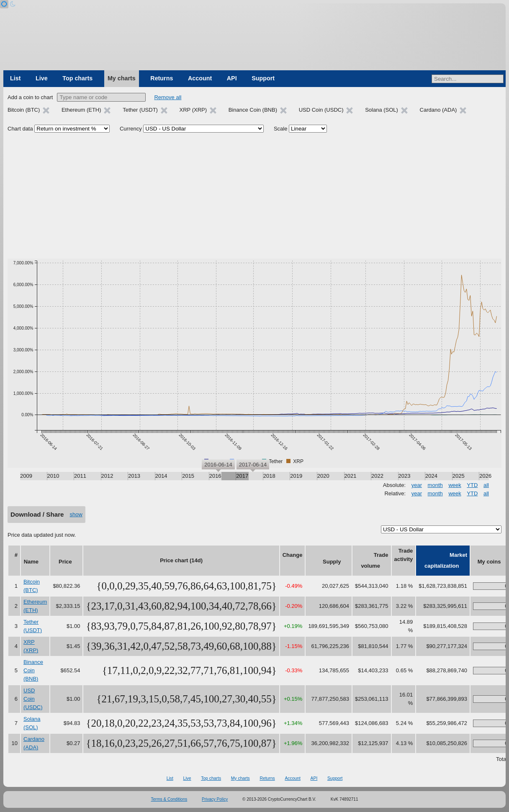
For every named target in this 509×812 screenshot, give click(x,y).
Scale (281, 129)
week (455, 485)
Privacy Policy (215, 799)
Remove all (168, 97)
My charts (122, 78)
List (15, 78)
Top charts (77, 78)
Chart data (20, 129)
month (435, 485)
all (486, 485)
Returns (162, 78)
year (417, 485)
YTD (472, 485)
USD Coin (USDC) (33, 699)
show (76, 514)
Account (200, 78)
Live (42, 78)
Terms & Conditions (169, 799)
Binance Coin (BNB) (33, 670)
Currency (131, 129)
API (232, 78)
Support (263, 78)
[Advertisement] (254, 196)
